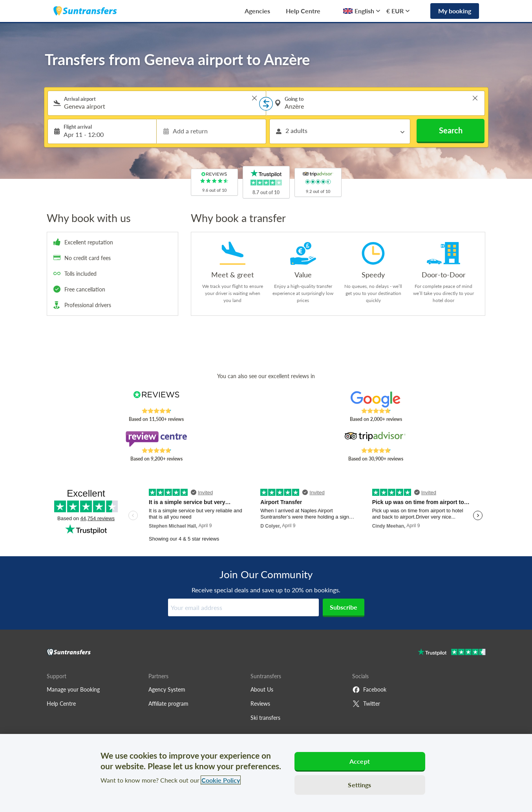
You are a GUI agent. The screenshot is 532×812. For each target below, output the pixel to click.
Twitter (366, 704)
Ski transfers (265, 718)
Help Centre (303, 11)
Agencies (257, 11)
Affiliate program (168, 704)
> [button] (254, 98)
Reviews (260, 704)
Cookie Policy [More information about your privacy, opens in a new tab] (221, 780)
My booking (455, 11)
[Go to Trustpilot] (452, 653)
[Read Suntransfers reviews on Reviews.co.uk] (156, 399)
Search (451, 130)
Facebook (369, 690)
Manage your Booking (73, 689)
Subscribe (344, 607)
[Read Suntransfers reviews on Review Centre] (156, 439)
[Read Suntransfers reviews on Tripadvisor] (376, 439)
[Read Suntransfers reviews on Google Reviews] (376, 399)
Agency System (167, 689)
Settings (359, 785)
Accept (360, 761)
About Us (262, 689)
